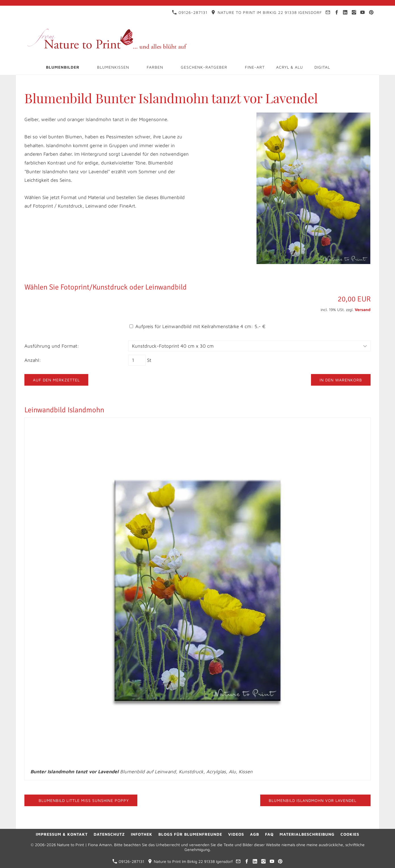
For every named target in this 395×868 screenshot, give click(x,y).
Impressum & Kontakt (62, 834)
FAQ (269, 834)
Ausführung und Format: (52, 346)
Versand (363, 310)
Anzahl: (33, 360)
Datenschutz (109, 834)
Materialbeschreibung (307, 834)
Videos (236, 834)
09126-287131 (190, 12)
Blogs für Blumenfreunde (190, 834)
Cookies (350, 834)
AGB (255, 834)
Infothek (142, 834)
